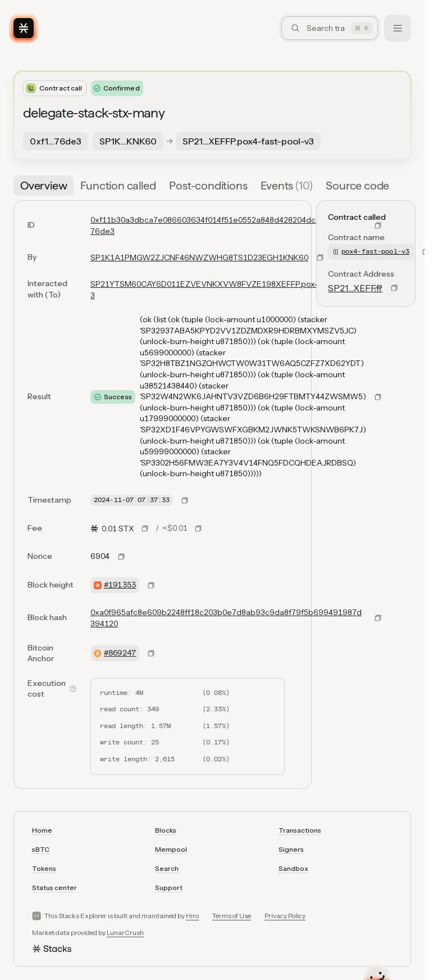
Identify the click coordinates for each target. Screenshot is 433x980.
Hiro (192, 916)
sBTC (41, 849)
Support (169, 888)
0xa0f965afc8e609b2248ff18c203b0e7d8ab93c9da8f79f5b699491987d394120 (226, 618)
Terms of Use (232, 916)
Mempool (171, 849)
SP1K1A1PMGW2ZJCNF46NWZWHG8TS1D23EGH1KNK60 (199, 258)
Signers (291, 849)
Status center (54, 888)
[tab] (44, 186)
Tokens (44, 868)
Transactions (300, 830)
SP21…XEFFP (355, 288)
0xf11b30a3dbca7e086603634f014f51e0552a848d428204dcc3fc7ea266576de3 (228, 225)
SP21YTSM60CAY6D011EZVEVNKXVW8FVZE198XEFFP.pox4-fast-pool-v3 (227, 290)
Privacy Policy (285, 916)
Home (42, 830)
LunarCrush (125, 932)
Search (167, 868)
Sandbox (293, 868)
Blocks (166, 830)
